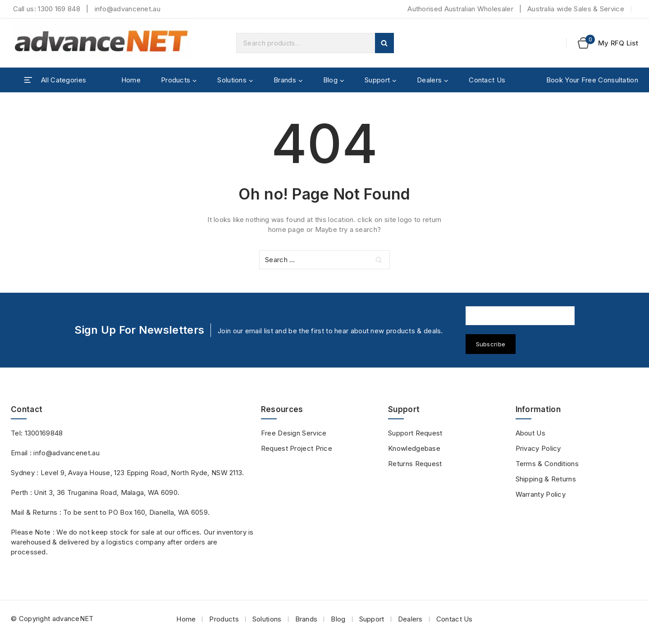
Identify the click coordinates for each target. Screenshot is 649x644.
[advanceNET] (101, 43)
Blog (338, 619)
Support (372, 619)
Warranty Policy (541, 494)
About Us (530, 433)
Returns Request (415, 464)
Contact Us (487, 80)
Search (384, 43)
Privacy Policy (538, 448)
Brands (306, 619)
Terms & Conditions (547, 464)
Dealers (410, 619)
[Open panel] (55, 80)
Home (131, 80)
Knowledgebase (414, 448)
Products (224, 619)
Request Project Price (297, 448)
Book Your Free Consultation (592, 80)
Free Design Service (294, 433)
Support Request (415, 433)
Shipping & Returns (546, 479)
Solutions (267, 619)
